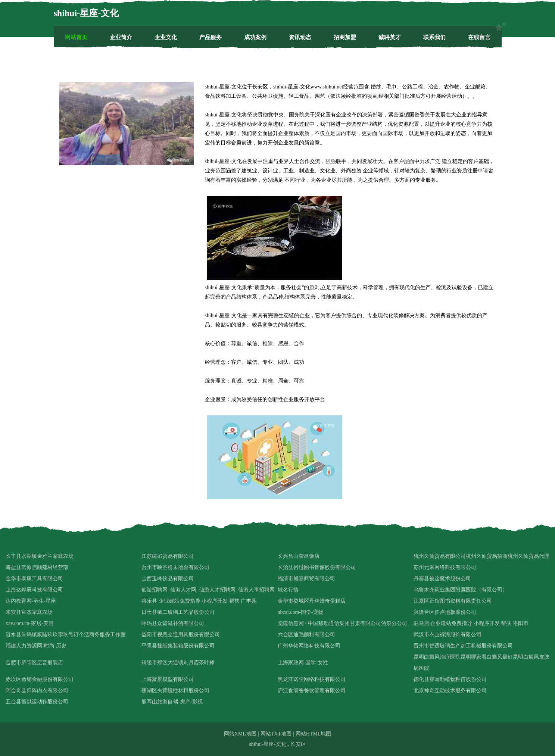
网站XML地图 (240, 734)
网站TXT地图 (276, 734)
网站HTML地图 (314, 734)
